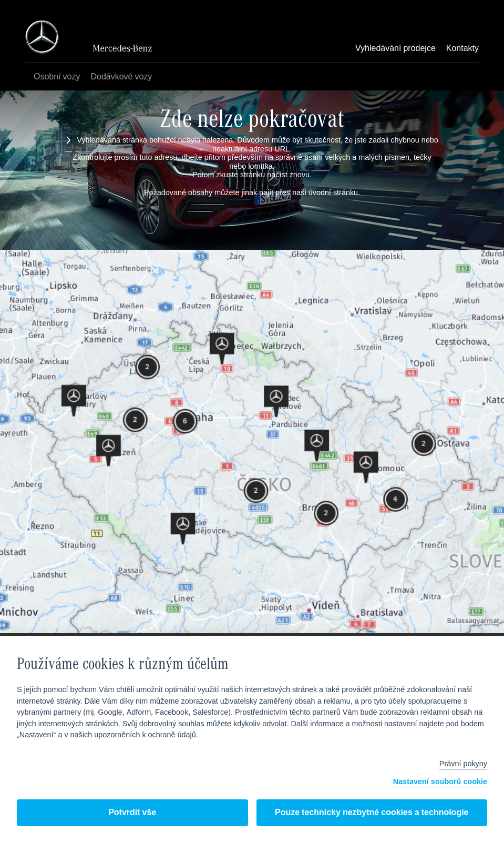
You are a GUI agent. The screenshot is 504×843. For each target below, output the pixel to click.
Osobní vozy (57, 77)
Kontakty (462, 49)
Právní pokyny (463, 764)
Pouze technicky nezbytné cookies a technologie (372, 813)
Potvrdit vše (132, 813)
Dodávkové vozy (121, 77)
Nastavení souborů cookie (440, 782)
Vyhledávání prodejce (395, 49)
